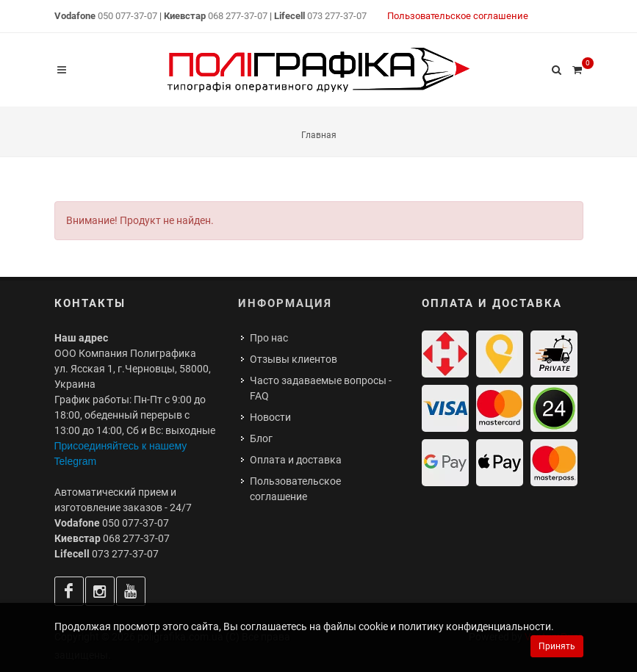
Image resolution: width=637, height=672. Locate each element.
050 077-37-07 (127, 16)
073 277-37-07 (337, 16)
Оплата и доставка (296, 460)
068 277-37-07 (238, 16)
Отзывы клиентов (294, 359)
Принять (557, 646)
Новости (270, 417)
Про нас (269, 338)
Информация (285, 303)
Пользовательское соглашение (458, 16)
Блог (261, 438)
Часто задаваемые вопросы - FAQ (321, 388)
